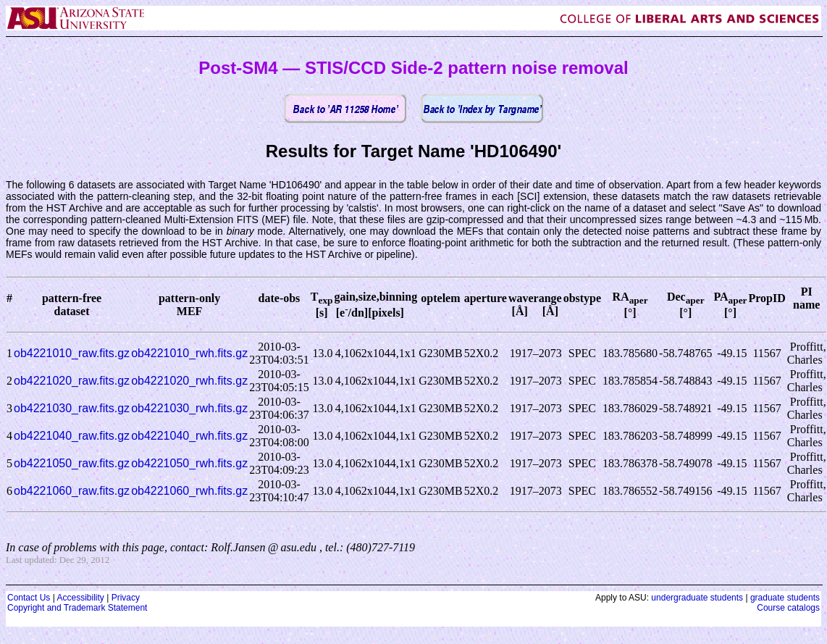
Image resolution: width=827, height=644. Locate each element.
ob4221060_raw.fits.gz (72, 491)
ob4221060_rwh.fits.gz (189, 491)
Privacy (126, 598)
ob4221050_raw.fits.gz (72, 463)
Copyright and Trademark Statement (77, 608)
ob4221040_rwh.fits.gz (189, 436)
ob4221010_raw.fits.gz (72, 353)
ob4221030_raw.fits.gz (72, 408)
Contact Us (29, 598)
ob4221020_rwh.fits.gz (189, 381)
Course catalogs (788, 608)
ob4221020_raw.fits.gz (72, 381)
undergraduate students (697, 598)
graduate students (785, 598)
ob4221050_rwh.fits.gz (189, 463)
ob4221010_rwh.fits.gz (189, 353)
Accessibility (80, 598)
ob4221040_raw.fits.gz (72, 436)
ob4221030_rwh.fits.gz (189, 408)
